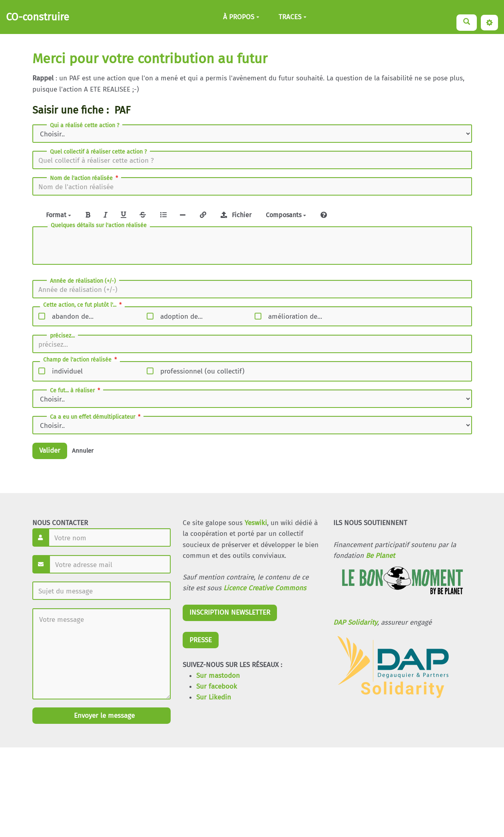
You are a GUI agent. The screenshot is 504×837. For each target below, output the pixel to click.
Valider (50, 450)
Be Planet (380, 556)
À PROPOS (241, 17)
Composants (286, 215)
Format (59, 215)
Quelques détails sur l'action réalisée (99, 226)
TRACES (293, 17)
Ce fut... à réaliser (76, 391)
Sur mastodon (218, 676)
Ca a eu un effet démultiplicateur (96, 417)
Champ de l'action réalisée (81, 360)
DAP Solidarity (355, 622)
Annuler (83, 451)
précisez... (62, 336)
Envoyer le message (103, 716)
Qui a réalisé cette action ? (85, 126)
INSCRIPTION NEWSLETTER (230, 612)
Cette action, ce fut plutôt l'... (83, 305)
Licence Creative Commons (265, 588)
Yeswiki (256, 523)
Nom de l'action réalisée (85, 178)
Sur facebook (217, 686)
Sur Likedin (214, 697)
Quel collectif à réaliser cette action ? (98, 152)
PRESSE (201, 640)
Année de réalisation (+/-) (83, 281)
